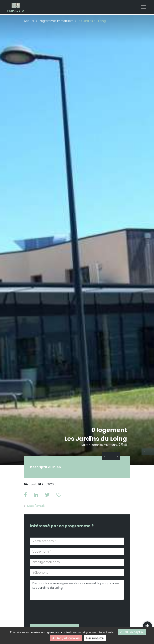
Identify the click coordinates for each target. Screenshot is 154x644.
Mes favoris (36, 506)
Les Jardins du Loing (96, 439)
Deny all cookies (66, 638)
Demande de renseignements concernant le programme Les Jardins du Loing (77, 590)
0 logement (109, 430)
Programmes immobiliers (56, 21)
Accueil (29, 21)
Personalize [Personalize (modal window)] (95, 638)
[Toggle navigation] (143, 7)
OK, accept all (132, 632)
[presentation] (54, 611)
